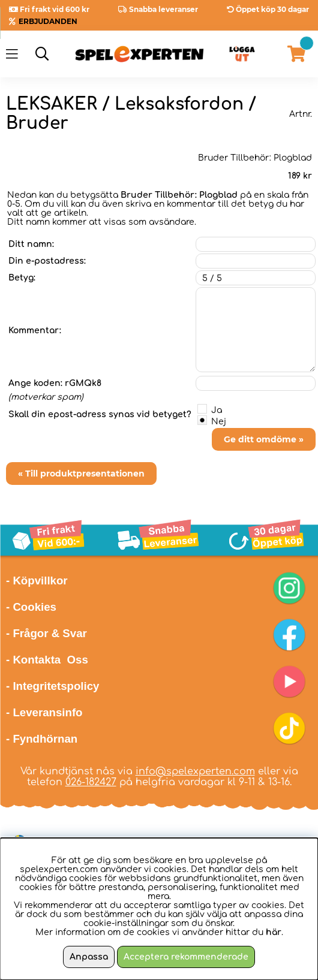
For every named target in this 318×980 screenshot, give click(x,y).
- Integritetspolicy (53, 686)
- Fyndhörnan (42, 739)
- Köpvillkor (37, 581)
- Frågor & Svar (46, 633)
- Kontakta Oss (47, 660)
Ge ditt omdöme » (264, 439)
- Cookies (31, 607)
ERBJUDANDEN (48, 21)
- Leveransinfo (44, 712)
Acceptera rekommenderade (186, 957)
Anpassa (89, 957)
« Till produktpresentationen (81, 474)
